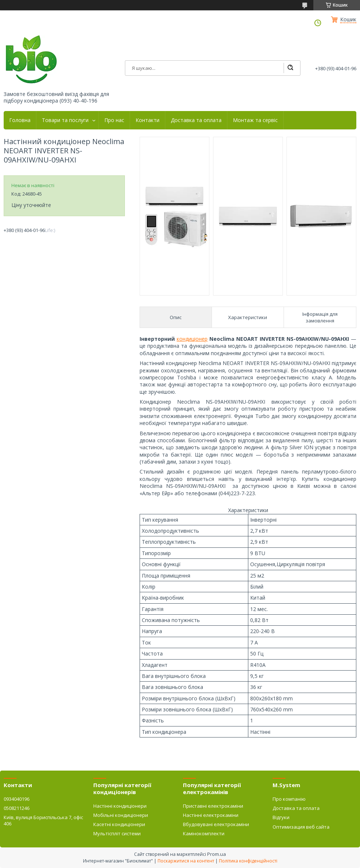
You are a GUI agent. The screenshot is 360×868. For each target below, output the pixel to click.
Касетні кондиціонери (119, 824)
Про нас (114, 120)
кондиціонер (192, 339)
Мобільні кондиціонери (121, 815)
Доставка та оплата (196, 120)
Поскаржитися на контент (186, 861)
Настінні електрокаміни (211, 815)
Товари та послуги (65, 120)
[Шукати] (290, 68)
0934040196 (17, 799)
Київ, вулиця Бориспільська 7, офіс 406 (43, 820)
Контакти (147, 120)
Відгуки (281, 817)
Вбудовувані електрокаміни (216, 824)
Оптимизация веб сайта (301, 827)
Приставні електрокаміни (213, 806)
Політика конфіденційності (248, 861)
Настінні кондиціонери (120, 806)
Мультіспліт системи (117, 833)
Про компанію (289, 799)
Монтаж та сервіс (255, 120)
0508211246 (17, 808)
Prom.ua (217, 854)
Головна (20, 120)
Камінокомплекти (204, 833)
